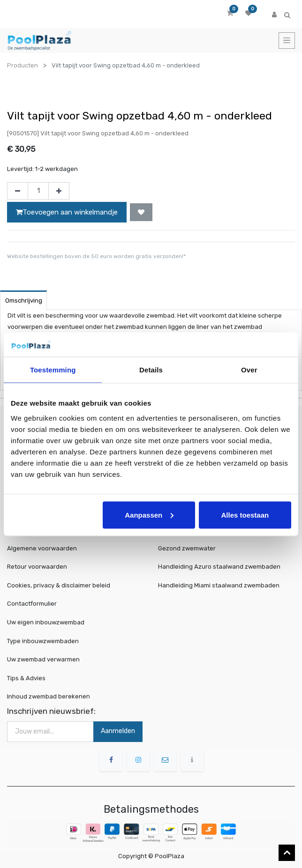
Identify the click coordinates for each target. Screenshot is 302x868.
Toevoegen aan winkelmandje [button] (67, 212)
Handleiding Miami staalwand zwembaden (219, 585)
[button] (141, 212)
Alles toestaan (245, 515)
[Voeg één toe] (59, 191)
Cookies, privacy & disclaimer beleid (59, 585)
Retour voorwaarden (37, 567)
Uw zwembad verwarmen (49, 659)
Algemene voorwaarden (42, 548)
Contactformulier (32, 604)
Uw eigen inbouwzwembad (51, 622)
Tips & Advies (34, 677)
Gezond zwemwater (187, 548)
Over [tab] (249, 370)
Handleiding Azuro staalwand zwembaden (219, 567)
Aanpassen (149, 515)
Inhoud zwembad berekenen (53, 696)
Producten (23, 65)
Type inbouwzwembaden (48, 641)
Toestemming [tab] (53, 370)
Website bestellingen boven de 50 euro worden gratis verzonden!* (96, 256)
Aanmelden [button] (118, 731)
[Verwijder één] (18, 191)
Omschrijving (24, 300)
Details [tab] (151, 370)
